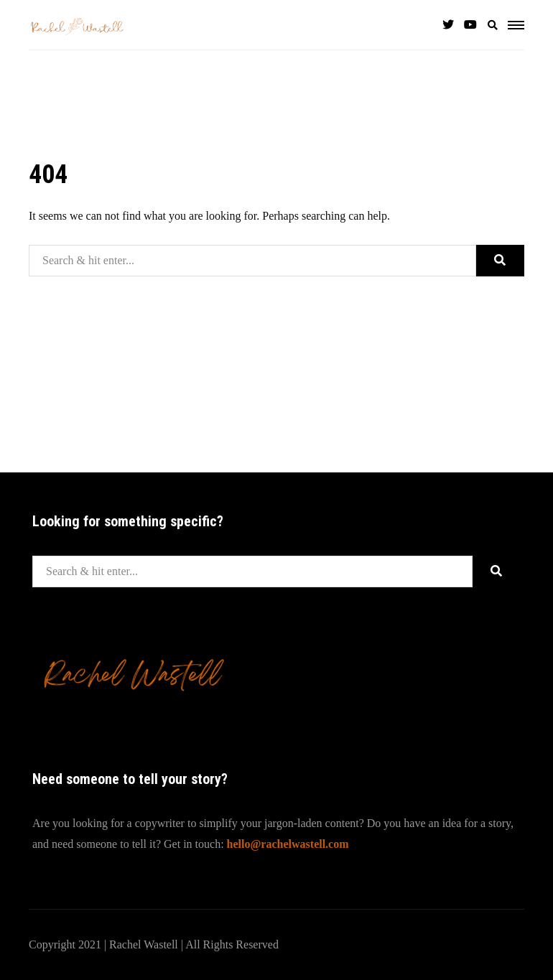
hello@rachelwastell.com (288, 844)
